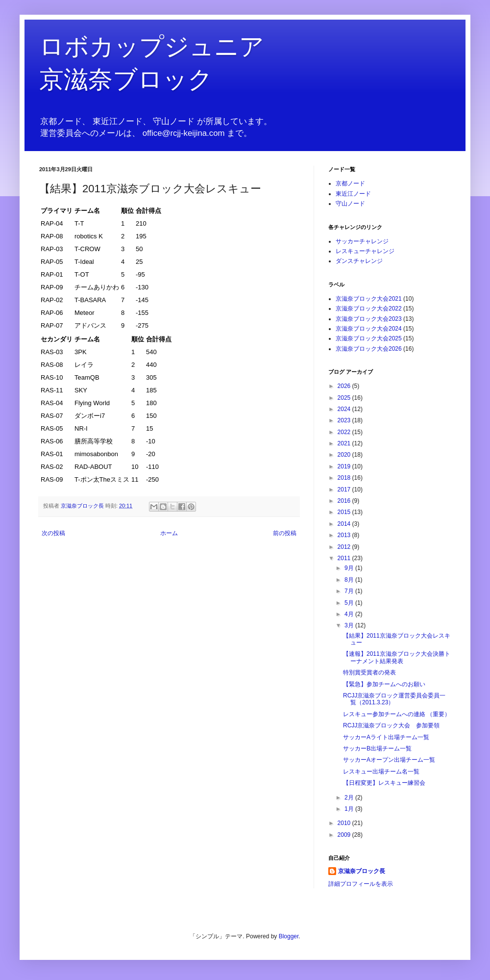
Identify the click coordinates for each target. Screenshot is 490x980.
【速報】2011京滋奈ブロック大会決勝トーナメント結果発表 (397, 657)
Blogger (289, 936)
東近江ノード (353, 194)
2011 (345, 558)
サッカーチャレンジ (362, 241)
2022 (345, 432)
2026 (345, 386)
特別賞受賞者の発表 (369, 672)
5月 (350, 603)
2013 (345, 535)
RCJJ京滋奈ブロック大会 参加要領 (391, 725)
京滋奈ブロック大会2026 (369, 349)
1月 (350, 809)
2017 (345, 490)
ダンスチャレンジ (359, 261)
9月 (350, 568)
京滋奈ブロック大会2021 (369, 299)
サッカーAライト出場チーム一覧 (386, 737)
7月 (350, 591)
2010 (345, 823)
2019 (345, 466)
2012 (345, 547)
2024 (345, 409)
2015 (345, 512)
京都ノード (350, 183)
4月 (350, 614)
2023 (345, 420)
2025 (345, 398)
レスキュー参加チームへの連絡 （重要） (397, 714)
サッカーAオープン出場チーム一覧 (389, 760)
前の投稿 (285, 533)
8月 (350, 580)
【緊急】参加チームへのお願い (384, 684)
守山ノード (350, 204)
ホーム (169, 533)
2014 (345, 524)
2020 (345, 455)
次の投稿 (53, 533)
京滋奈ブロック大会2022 (369, 309)
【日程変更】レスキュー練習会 (384, 783)
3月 (350, 625)
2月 (350, 798)
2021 (345, 443)
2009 (345, 835)
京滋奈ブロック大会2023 (369, 319)
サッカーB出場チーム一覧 (377, 748)
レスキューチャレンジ (365, 251)
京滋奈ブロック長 (362, 871)
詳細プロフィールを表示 (361, 884)
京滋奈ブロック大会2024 (369, 329)
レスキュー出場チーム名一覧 (381, 772)
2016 (345, 501)
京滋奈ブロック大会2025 (369, 338)
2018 (345, 478)
